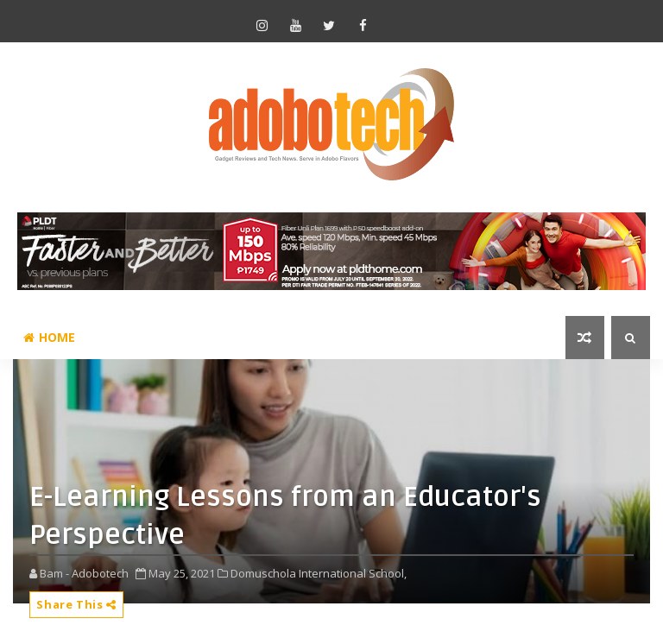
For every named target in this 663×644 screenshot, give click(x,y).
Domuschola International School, (319, 573)
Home (49, 337)
